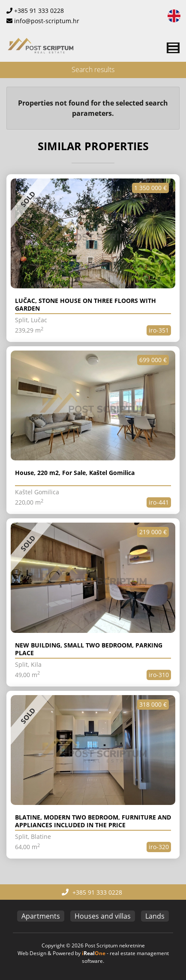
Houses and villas (103, 916)
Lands (155, 916)
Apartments (41, 916)
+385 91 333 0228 (39, 11)
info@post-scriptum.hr (47, 21)
